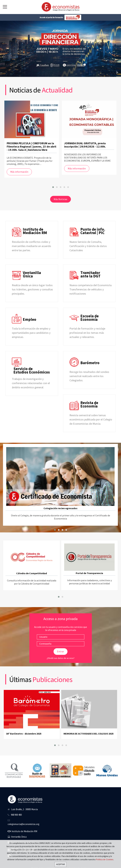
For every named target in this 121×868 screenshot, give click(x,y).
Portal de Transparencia (89, 573)
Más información (19, 172)
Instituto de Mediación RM (22, 831)
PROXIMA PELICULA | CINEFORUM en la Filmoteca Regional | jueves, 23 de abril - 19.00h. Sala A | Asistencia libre (31, 147)
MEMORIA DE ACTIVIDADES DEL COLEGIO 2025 (89, 734)
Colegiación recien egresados (60, 508)
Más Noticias (60, 199)
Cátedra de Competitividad (32, 573)
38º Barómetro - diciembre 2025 (24, 734)
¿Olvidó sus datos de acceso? (61, 658)
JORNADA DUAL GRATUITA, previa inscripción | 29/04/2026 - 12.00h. (85, 145)
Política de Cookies (105, 860)
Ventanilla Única (17, 837)
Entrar (60, 651)
